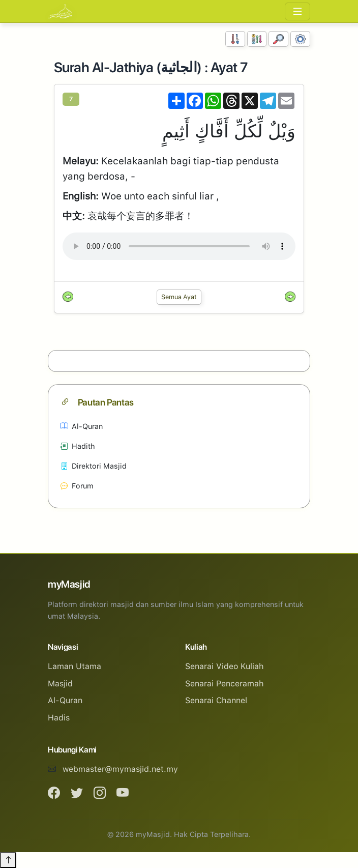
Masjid (60, 684)
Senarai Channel (216, 700)
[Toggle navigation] (297, 11)
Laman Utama (74, 666)
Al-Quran (82, 426)
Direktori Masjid (94, 466)
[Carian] (278, 39)
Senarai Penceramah (225, 684)
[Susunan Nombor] (235, 39)
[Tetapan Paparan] (300, 39)
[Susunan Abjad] (257, 39)
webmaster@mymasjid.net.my (120, 769)
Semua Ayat (179, 297)
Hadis (59, 718)
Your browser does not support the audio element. (179, 246)
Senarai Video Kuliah (225, 666)
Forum (77, 486)
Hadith (78, 446)
